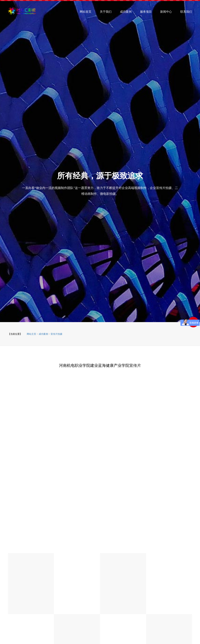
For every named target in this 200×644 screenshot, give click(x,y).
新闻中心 (166, 13)
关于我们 (106, 13)
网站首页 (86, 13)
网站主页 (31, 334)
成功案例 (126, 13)
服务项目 (146, 13)
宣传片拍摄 (56, 334)
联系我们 (186, 13)
